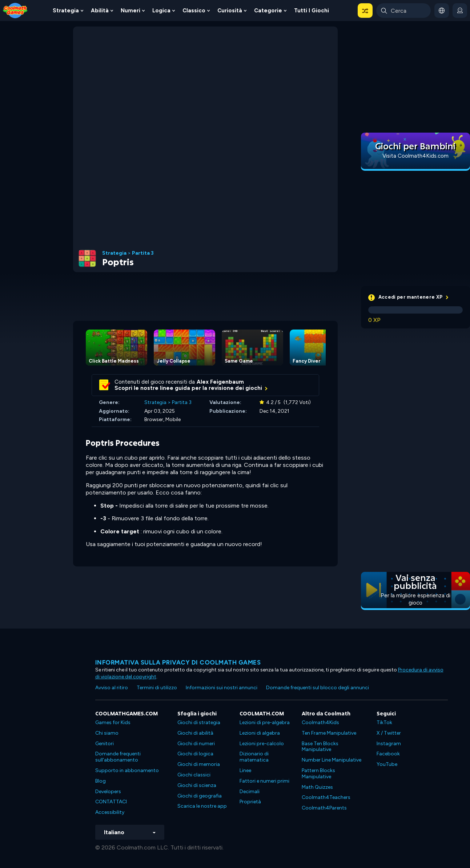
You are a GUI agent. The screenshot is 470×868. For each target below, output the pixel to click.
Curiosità (230, 11)
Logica (161, 11)
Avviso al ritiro (112, 688)
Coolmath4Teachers (326, 797)
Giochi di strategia (199, 722)
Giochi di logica (195, 754)
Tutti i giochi (312, 11)
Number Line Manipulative (332, 760)
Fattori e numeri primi (264, 781)
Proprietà (250, 802)
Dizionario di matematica (254, 757)
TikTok (384, 722)
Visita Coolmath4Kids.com (415, 156)
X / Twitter (389, 733)
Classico (194, 11)
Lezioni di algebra (260, 733)
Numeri (130, 11)
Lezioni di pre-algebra (265, 722)
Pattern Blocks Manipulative (318, 774)
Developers (108, 792)
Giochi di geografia (200, 796)
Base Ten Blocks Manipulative (320, 747)
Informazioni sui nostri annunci (222, 688)
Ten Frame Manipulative (329, 733)
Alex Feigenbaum (220, 382)
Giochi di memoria (199, 764)
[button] (365, 11)
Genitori (105, 744)
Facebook (388, 754)
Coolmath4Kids (320, 722)
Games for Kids (113, 722)
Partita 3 (143, 253)
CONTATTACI (111, 802)
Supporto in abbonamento (127, 770)
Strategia (66, 11)
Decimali (250, 792)
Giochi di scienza (197, 785)
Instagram (389, 744)
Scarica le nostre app (202, 806)
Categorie (268, 11)
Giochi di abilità (195, 733)
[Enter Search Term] (403, 11)
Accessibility (110, 812)
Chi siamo (107, 733)
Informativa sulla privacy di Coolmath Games (178, 662)
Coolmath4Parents (324, 808)
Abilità (100, 11)
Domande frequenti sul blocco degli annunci (318, 688)
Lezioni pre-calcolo (262, 744)
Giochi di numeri (196, 744)
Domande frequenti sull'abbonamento (118, 757)
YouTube (387, 764)
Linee (245, 770)
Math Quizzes (317, 787)
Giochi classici (194, 775)
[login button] (460, 11)
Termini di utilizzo (157, 688)
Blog (101, 781)
